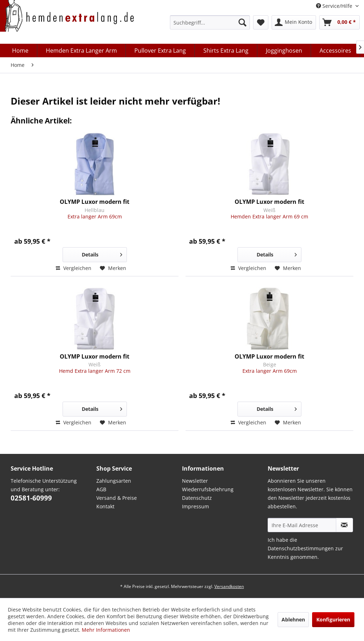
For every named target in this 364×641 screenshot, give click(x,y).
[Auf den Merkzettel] (113, 268)
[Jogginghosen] (284, 51)
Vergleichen (74, 268)
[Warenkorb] (339, 22)
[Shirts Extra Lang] (226, 51)
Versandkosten (229, 586)
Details (102, 253)
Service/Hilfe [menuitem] (335, 6)
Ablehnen (293, 619)
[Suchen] (242, 22)
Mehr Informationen (106, 630)
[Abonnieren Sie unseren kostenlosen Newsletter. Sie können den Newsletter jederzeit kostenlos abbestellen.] (344, 525)
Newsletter (195, 481)
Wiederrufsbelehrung (208, 489)
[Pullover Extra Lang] (160, 51)
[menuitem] (210, 22)
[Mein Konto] (294, 22)
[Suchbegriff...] (210, 22)
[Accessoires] (336, 51)
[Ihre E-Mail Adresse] (302, 525)
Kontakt (105, 506)
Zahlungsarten (114, 481)
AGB (101, 489)
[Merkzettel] (261, 22)
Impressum (196, 506)
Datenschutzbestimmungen (301, 548)
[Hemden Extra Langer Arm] (82, 51)
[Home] (20, 51)
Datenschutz (197, 498)
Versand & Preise (117, 498)
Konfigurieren (333, 619)
